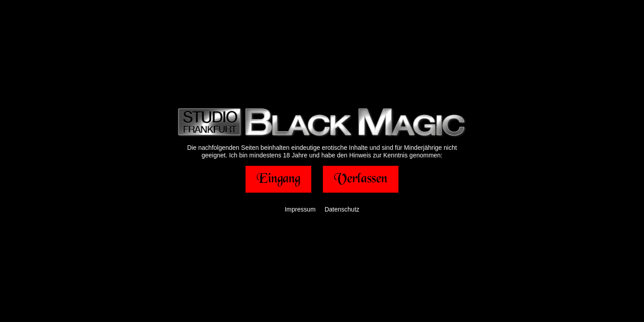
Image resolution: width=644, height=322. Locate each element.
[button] (278, 179)
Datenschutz (342, 209)
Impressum (300, 209)
